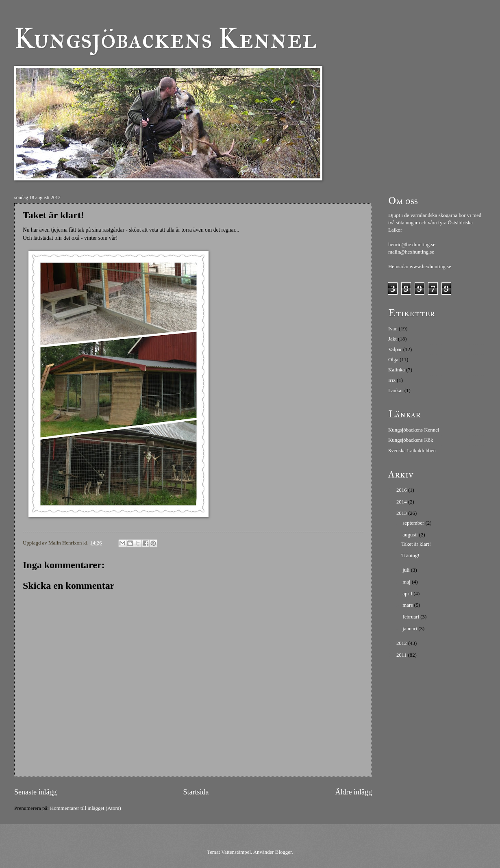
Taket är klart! (416, 544)
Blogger (284, 852)
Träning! (410, 556)
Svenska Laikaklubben (412, 451)
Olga (393, 360)
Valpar (395, 349)
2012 (402, 643)
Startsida (196, 792)
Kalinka (397, 370)
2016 (402, 490)
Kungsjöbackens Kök (411, 440)
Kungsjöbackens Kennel (165, 38)
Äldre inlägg (353, 792)
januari (410, 629)
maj (407, 582)
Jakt (392, 339)
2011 (402, 655)
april (408, 594)
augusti (411, 535)
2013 (402, 513)
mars (408, 605)
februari (411, 617)
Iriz (392, 380)
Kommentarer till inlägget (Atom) (86, 808)
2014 (402, 502)
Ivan (393, 329)
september (414, 523)
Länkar (396, 391)
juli (407, 570)
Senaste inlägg (36, 792)
